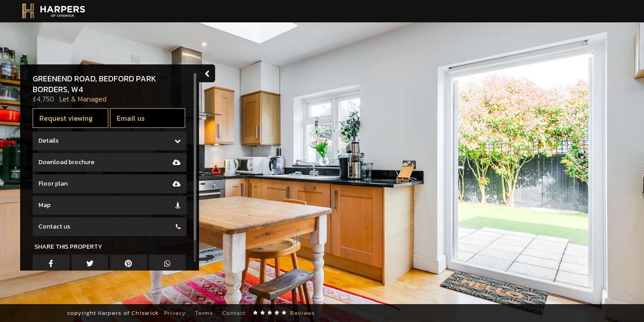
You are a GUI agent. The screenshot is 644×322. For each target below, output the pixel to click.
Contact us (54, 227)
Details (49, 141)
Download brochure (66, 162)
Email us (131, 118)
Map (44, 205)
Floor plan (53, 184)
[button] (20, 295)
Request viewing (66, 118)
